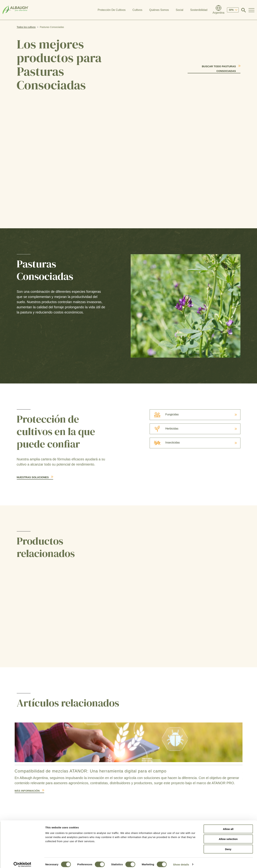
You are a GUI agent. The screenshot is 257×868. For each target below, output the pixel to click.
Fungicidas (164, 414)
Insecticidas (165, 443)
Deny (228, 846)
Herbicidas (164, 429)
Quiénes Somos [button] (159, 10)
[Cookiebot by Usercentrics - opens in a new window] (22, 861)
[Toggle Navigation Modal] (251, 10)
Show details (181, 861)
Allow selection (228, 836)
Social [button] (180, 10)
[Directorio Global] (219, 10)
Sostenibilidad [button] (199, 10)
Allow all (228, 826)
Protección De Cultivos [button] (112, 10)
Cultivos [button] (137, 10)
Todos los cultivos (26, 27)
